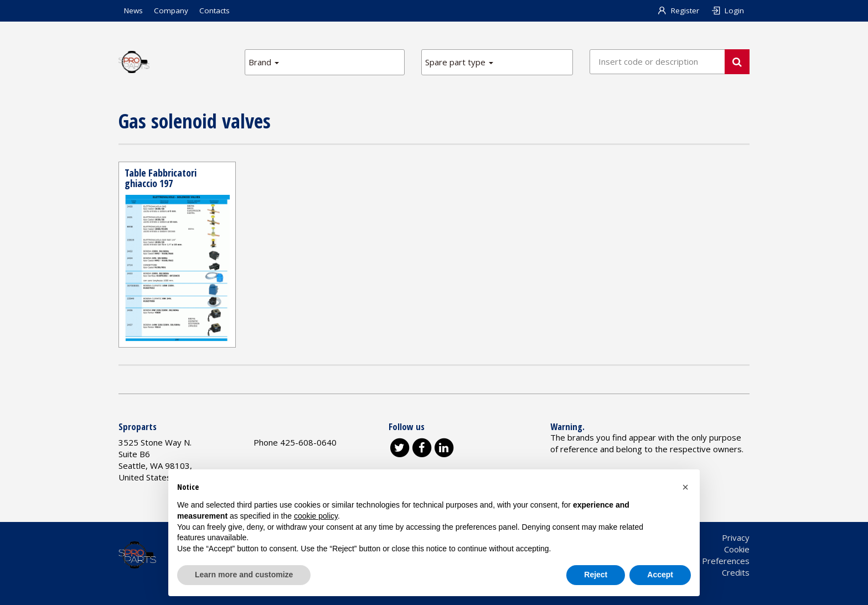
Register (678, 11)
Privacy (736, 537)
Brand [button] (264, 62)
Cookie (737, 549)
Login (727, 11)
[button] (685, 487)
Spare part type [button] (459, 62)
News (133, 11)
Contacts (215, 11)
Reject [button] (596, 575)
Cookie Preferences (712, 561)
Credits (736, 572)
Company (171, 11)
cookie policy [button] (316, 516)
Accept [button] (660, 575)
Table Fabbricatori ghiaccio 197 (161, 178)
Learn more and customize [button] (244, 575)
